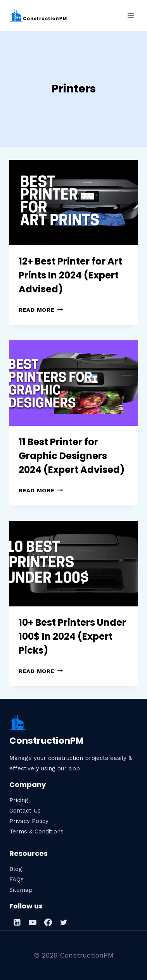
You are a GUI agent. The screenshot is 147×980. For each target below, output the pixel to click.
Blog (16, 869)
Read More (41, 310)
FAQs (16, 879)
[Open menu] (131, 15)
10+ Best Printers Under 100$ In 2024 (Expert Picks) (72, 636)
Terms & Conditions (36, 831)
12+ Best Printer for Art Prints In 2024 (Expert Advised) (70, 275)
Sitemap (21, 890)
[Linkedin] (17, 922)
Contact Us (25, 811)
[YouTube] (33, 922)
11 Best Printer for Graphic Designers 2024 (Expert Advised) (72, 456)
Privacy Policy (29, 821)
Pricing (19, 800)
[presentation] (73, 202)
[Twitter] (64, 922)
